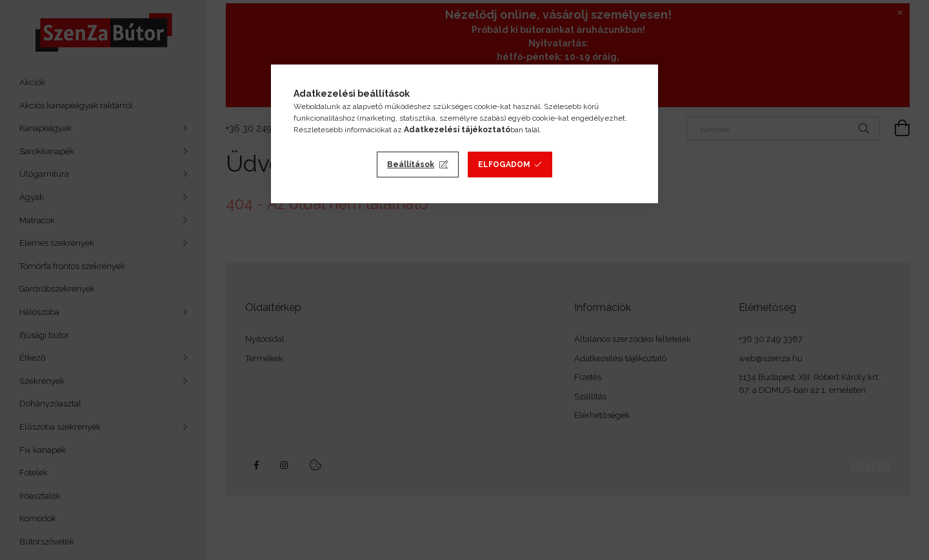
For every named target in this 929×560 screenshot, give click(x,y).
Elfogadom (504, 165)
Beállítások (411, 165)
